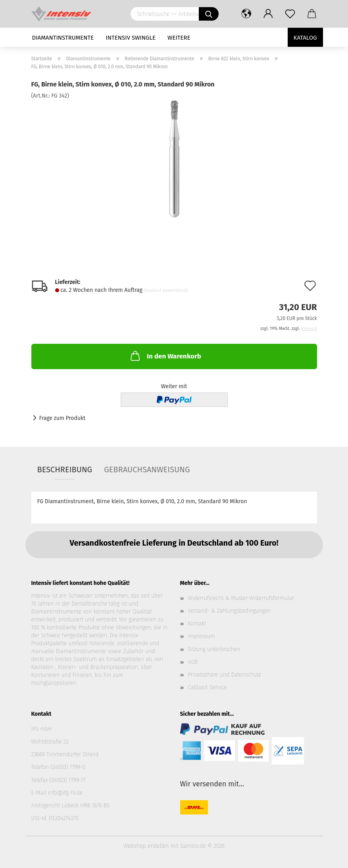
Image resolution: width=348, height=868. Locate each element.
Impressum (202, 636)
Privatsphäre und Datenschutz (225, 675)
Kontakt (197, 624)
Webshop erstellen (146, 846)
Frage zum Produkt (62, 418)
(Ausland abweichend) (166, 290)
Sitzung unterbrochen (214, 649)
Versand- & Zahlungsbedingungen (230, 611)
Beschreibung (65, 469)
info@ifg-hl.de (65, 793)
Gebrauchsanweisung (147, 469)
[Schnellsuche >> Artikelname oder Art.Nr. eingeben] (209, 14)
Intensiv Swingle (131, 38)
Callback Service (208, 687)
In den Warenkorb (165, 356)
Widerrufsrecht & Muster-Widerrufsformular (241, 598)
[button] (247, 14)
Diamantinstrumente (63, 38)
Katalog (305, 38)
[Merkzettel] (290, 14)
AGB (193, 662)
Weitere (179, 38)
